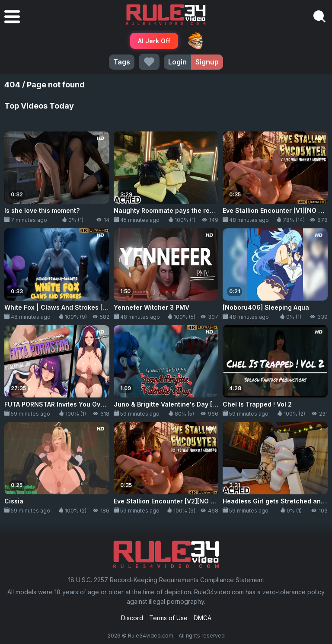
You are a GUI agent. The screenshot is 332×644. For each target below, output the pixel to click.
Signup (207, 62)
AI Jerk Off (154, 41)
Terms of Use (168, 618)
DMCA (203, 618)
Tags (122, 62)
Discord (132, 618)
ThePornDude (195, 41)
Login (177, 62)
